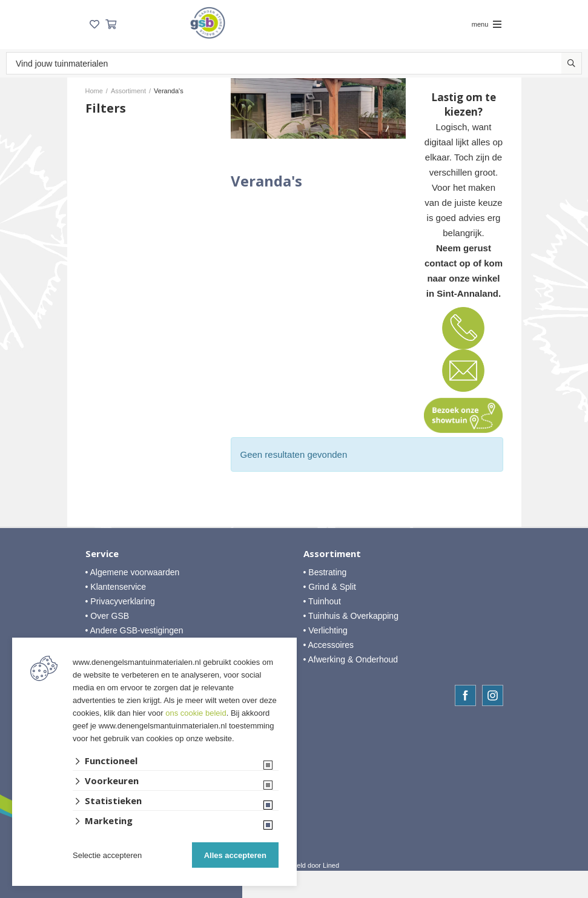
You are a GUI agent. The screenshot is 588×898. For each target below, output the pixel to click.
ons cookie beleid (196, 713)
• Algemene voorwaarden (133, 572)
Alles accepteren (235, 855)
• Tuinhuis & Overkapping (351, 616)
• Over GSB (107, 616)
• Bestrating (325, 572)
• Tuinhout (322, 601)
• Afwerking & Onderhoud (351, 659)
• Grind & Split (330, 587)
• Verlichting (325, 630)
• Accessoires (329, 645)
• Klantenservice (116, 587)
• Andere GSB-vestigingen (134, 630)
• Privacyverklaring (120, 601)
